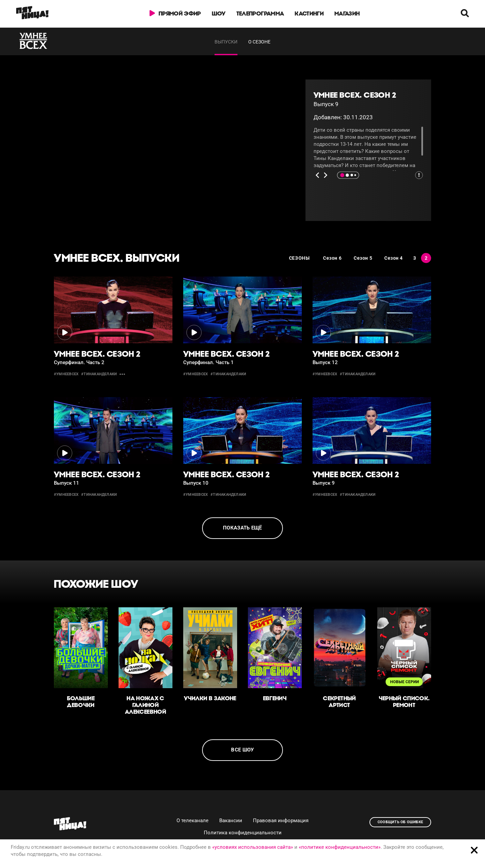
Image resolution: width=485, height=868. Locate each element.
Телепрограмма (260, 13)
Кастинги (309, 13)
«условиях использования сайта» (253, 847)
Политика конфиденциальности (243, 833)
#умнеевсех (66, 374)
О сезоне (259, 42)
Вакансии (231, 821)
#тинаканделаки (99, 374)
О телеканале (192, 821)
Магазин (347, 13)
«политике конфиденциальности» (340, 847)
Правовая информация (281, 821)
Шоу (219, 13)
